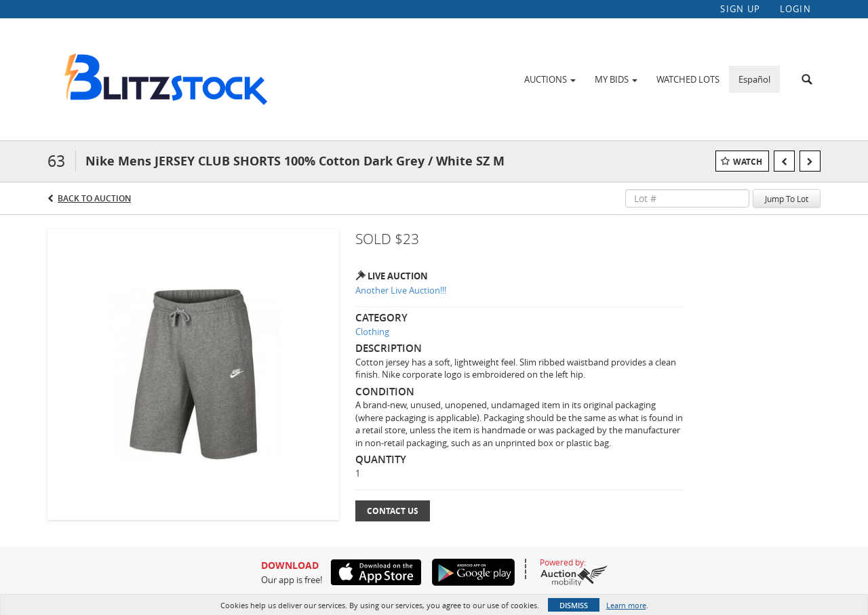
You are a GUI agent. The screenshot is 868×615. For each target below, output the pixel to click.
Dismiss (574, 605)
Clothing (372, 332)
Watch (748, 162)
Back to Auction (94, 198)
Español (754, 79)
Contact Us (393, 511)
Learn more (626, 605)
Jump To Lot (787, 199)
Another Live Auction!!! (401, 290)
